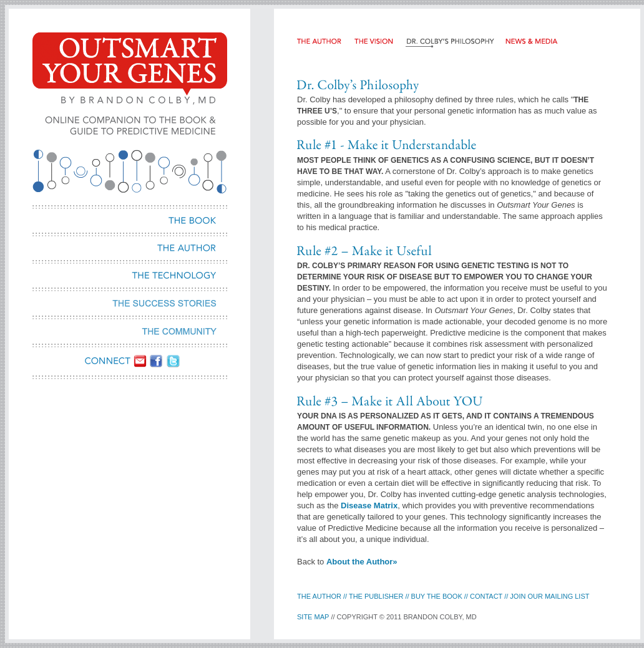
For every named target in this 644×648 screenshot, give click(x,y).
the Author (320, 596)
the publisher (376, 596)
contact (487, 596)
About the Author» (362, 562)
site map (313, 617)
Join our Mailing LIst (549, 596)
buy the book (437, 596)
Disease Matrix (369, 505)
